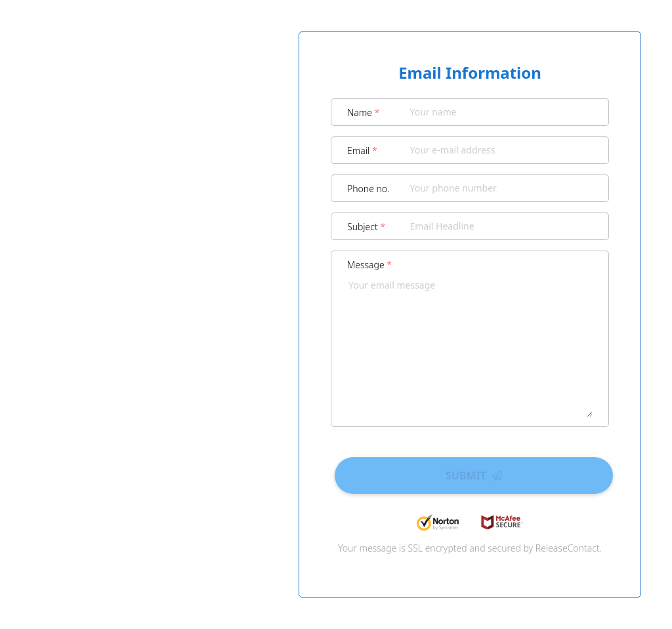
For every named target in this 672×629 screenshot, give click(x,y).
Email (362, 151)
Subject (366, 227)
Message (369, 265)
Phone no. (368, 189)
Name (363, 112)
